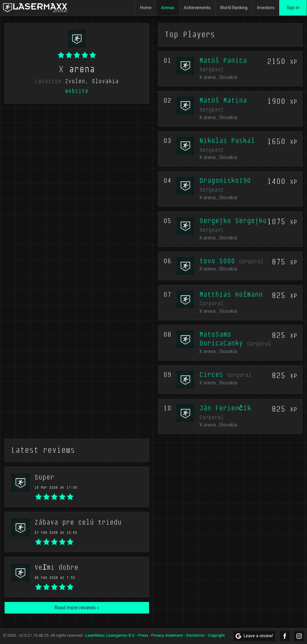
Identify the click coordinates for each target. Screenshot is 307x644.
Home (146, 8)
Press (143, 635)
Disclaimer (195, 635)
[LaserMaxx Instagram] (299, 636)
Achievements (197, 8)
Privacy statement (167, 635)
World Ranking (234, 8)
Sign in (293, 8)
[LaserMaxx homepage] (35, 8)
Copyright (216, 635)
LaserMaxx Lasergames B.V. (110, 635)
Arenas (168, 8)
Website (77, 91)
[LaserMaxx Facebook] (285, 636)
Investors (266, 8)
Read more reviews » (77, 608)
